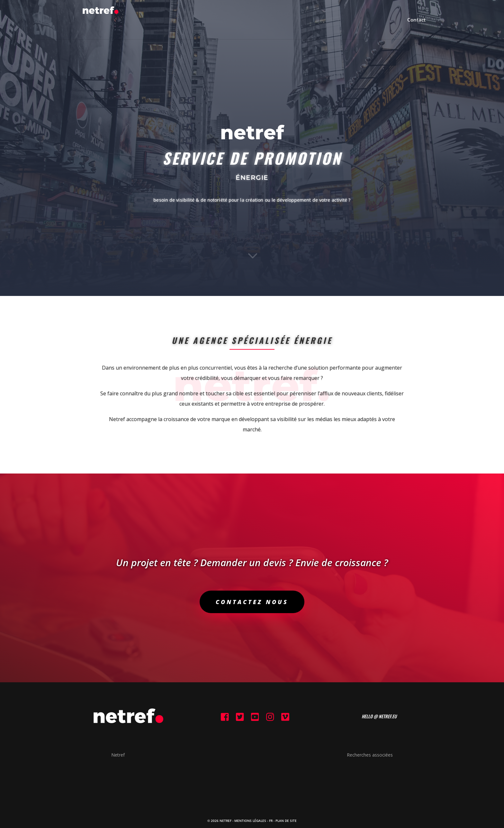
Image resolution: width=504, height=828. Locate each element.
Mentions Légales (250, 821)
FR (271, 821)
